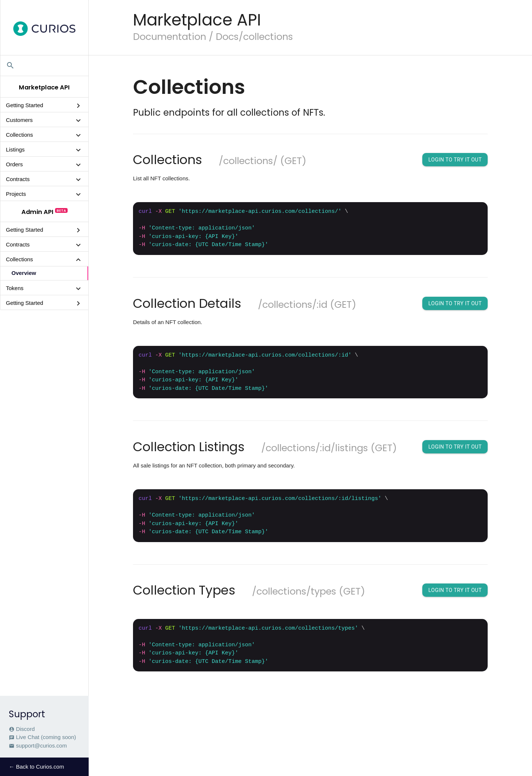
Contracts (18, 179)
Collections (19, 135)
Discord (22, 729)
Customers (19, 120)
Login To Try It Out (455, 160)
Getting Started (25, 105)
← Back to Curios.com (36, 767)
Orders (14, 164)
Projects (16, 194)
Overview (24, 273)
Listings (15, 149)
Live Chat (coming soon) (42, 737)
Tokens (15, 288)
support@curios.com (38, 746)
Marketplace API (44, 88)
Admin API (37, 212)
